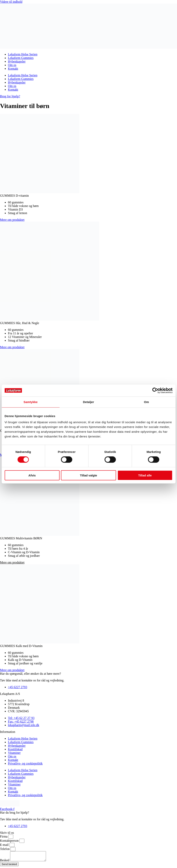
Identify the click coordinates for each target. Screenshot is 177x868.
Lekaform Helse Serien (23, 54)
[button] (12, 562)
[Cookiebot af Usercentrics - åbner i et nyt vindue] (155, 390)
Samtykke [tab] (31, 402)
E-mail (5, 845)
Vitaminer (14, 753)
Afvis (32, 475)
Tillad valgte (88, 475)
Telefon (5, 849)
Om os (12, 65)
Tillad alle (145, 475)
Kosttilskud (15, 749)
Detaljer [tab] (89, 402)
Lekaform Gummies (21, 58)
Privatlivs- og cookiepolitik (25, 763)
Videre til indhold (11, 2)
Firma (4, 836)
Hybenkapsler (17, 61)
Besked (5, 862)
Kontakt (13, 69)
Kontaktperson (10, 841)
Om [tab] (146, 402)
